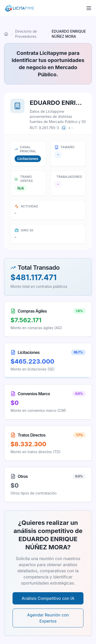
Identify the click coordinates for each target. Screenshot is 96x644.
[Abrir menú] (89, 8)
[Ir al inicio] (6, 34)
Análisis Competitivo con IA (48, 598)
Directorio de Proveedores (26, 34)
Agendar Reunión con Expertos (48, 618)
